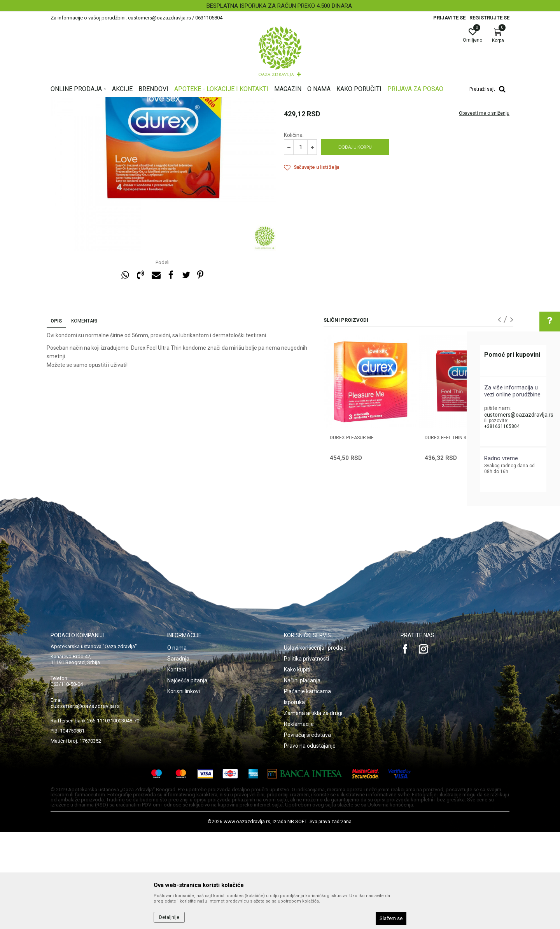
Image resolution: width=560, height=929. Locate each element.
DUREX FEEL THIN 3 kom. (452, 535)
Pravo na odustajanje (310, 843)
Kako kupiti (297, 767)
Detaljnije (169, 917)
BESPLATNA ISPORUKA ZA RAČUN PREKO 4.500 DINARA (279, 6)
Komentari (84, 418)
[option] (280, 6)
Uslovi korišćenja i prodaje (315, 745)
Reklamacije (299, 821)
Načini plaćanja (302, 778)
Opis (56, 418)
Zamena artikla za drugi (313, 810)
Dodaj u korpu (355, 244)
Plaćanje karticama (307, 789)
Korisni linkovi (184, 789)
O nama (177, 745)
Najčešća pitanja (187, 778)
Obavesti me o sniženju (484, 210)
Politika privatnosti (306, 756)
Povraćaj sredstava (307, 832)
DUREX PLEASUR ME (352, 535)
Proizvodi (129, 102)
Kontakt (177, 767)
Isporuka (294, 799)
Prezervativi (192, 102)
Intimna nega (159, 102)
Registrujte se (489, 18)
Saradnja (178, 756)
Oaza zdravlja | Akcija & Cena (82, 102)
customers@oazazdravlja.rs (519, 415)
